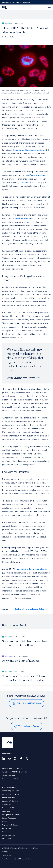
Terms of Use (7, 855)
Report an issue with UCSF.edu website (16, 859)
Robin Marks (9, 37)
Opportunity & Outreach (11, 825)
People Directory (8, 828)
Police (4, 832)
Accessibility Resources (11, 791)
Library (5, 821)
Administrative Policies (10, 794)
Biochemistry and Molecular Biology (30, 609)
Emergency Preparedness (12, 815)
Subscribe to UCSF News (29, 703)
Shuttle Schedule (8, 835)
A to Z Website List (9, 787)
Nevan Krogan (21, 218)
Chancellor (6, 811)
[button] (44, 6)
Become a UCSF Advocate (12, 768)
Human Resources (9, 818)
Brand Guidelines (9, 798)
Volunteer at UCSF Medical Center (15, 772)
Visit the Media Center (29, 726)
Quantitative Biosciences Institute (29, 150)
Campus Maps (7, 804)
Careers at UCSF (8, 808)
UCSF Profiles (7, 839)
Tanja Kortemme (38, 175)
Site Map (5, 852)
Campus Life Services (10, 801)
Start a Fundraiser (9, 775)
